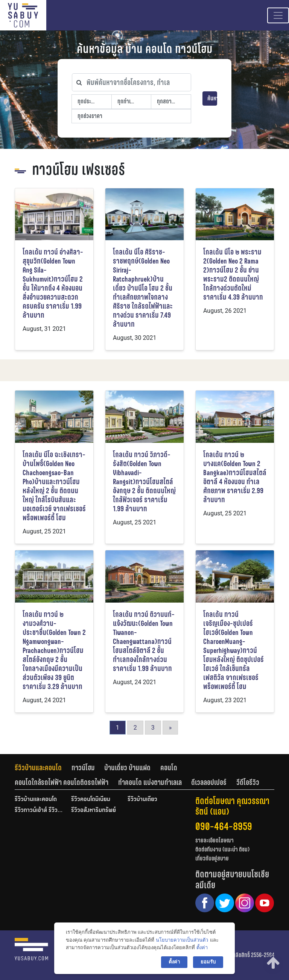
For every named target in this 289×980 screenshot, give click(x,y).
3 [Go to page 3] (153, 728)
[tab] (43, 768)
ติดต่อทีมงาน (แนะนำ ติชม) (222, 849)
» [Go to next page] (170, 728)
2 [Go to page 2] (135, 728)
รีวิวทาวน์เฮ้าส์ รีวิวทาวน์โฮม (39, 810)
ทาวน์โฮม (83, 768)
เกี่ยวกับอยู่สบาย (212, 858)
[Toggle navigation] (278, 15)
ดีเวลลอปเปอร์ (209, 782)
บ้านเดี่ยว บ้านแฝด (127, 768)
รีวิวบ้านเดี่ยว (142, 800)
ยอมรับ (208, 962)
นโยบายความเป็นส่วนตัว (182, 940)
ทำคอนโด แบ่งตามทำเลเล (150, 782)
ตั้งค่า (202, 947)
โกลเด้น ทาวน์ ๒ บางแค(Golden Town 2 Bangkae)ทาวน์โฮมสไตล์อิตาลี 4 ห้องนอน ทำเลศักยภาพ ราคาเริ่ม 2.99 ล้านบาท (235, 477)
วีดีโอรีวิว (248, 782)
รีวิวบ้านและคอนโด (38, 768)
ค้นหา (212, 98)
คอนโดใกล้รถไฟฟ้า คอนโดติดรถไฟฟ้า (62, 782)
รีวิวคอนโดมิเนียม (91, 800)
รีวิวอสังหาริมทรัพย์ (94, 810)
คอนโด (169, 768)
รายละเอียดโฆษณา (214, 840)
